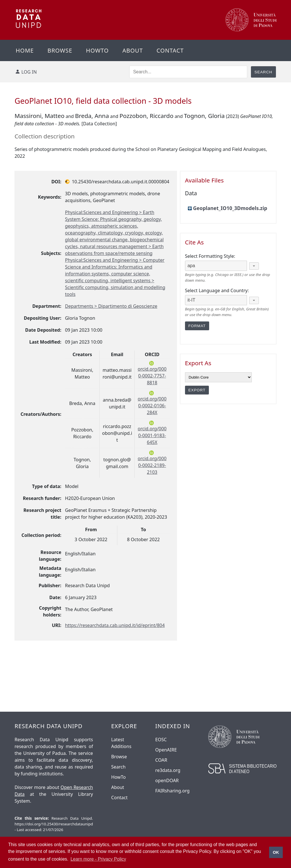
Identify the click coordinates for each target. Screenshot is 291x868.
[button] (254, 266)
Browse (60, 50)
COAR (161, 760)
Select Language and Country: (217, 290)
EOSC (161, 740)
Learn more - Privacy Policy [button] (98, 859)
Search (118, 767)
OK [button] (276, 852)
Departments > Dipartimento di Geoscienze (111, 306)
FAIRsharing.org (172, 791)
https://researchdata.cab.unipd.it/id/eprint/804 (115, 625)
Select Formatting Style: (210, 256)
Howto (97, 50)
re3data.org (168, 770)
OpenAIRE (166, 750)
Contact (170, 50)
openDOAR (167, 780)
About (133, 50)
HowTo (118, 777)
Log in (29, 72)
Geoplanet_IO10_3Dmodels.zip (230, 208)
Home (25, 50)
